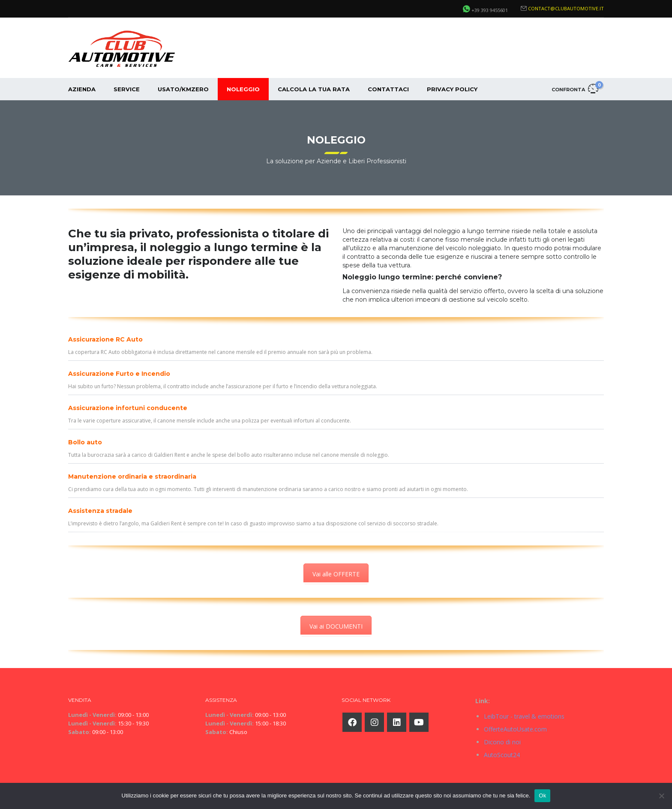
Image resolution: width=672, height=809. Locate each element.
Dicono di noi (502, 742)
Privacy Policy (452, 89)
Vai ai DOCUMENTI (336, 626)
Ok (542, 796)
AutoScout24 (502, 755)
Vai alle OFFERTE (336, 574)
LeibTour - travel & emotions (524, 716)
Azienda (82, 89)
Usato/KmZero (183, 89)
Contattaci (388, 89)
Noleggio (243, 89)
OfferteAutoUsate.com (515, 729)
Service (127, 89)
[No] (661, 796)
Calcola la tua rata (314, 89)
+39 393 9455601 (490, 10)
